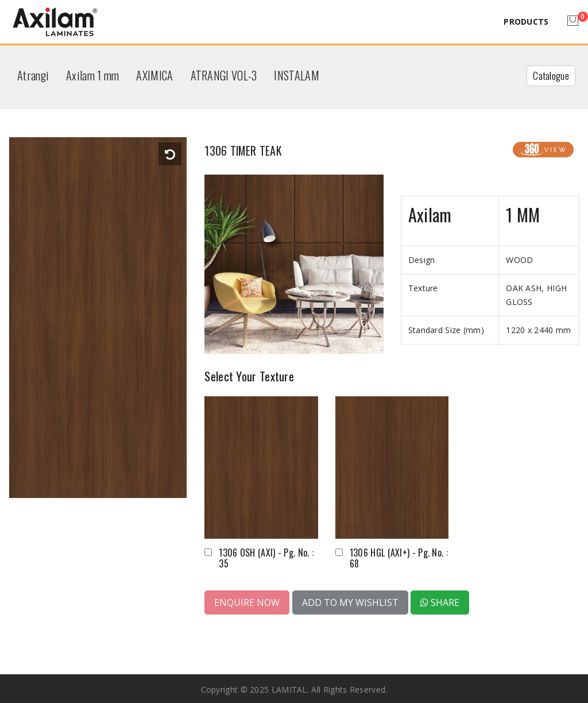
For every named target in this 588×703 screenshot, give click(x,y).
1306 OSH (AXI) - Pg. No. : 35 (266, 556)
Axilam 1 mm (92, 75)
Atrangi (33, 75)
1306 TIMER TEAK (261, 148)
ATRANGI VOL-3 (224, 75)
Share (440, 600)
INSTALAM (296, 75)
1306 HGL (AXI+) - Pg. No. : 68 (399, 556)
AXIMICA (154, 75)
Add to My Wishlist (350, 600)
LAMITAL (289, 687)
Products (526, 22)
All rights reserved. (349, 687)
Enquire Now (247, 600)
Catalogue (551, 76)
